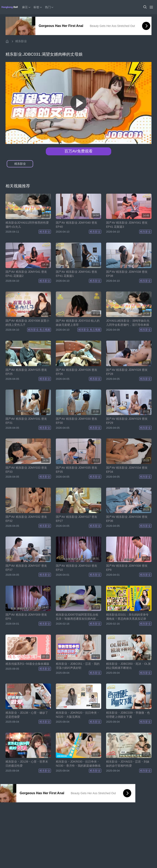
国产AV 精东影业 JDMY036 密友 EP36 (127, 519)
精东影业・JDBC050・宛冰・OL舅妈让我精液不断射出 (128, 666)
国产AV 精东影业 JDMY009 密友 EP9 (26, 617)
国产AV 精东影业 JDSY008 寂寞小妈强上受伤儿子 (27, 323)
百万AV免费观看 (78, 151)
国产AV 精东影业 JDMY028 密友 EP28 (127, 372)
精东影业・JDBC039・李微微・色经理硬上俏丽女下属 (128, 715)
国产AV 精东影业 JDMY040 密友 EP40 (77, 225)
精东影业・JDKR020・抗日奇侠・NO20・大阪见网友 (78, 715)
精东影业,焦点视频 (39, 330)
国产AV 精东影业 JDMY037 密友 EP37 (26, 568)
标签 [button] (38, 7)
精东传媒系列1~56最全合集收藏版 (27, 664)
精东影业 (21, 41)
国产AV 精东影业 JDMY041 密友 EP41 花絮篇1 (77, 274)
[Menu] (151, 7)
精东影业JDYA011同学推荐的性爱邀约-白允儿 (27, 225)
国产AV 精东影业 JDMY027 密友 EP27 (77, 519)
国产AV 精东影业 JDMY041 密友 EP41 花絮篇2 (26, 274)
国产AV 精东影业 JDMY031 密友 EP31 (26, 421)
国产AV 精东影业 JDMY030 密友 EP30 (77, 421)
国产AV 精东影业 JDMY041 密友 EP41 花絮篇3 (127, 225)
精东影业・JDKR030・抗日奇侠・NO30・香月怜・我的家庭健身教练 (78, 764)
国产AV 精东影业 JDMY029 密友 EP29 (127, 421)
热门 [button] (50, 7)
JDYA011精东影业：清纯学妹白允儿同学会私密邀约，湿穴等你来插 (128, 323)
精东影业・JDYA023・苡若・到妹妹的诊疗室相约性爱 (128, 764)
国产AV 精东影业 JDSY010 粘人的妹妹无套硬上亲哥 (78, 323)
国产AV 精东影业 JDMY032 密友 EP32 (26, 519)
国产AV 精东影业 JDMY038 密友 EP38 (127, 274)
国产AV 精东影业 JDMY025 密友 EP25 (26, 372)
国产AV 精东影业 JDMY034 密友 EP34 (127, 470)
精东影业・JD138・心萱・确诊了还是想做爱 (27, 715)
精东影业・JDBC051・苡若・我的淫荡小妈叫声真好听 (78, 666)
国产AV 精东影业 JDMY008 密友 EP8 (127, 568)
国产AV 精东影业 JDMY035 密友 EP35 (77, 470)
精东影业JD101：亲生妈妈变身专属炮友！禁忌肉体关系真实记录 (127, 617)
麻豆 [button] (27, 7)
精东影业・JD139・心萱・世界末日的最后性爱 (27, 764)
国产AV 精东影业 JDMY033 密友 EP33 (26, 470)
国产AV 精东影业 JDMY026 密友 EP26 (77, 372)
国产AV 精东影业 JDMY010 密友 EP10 (77, 568)
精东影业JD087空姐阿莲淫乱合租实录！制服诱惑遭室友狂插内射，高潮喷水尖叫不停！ (77, 617)
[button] (145, 7)
